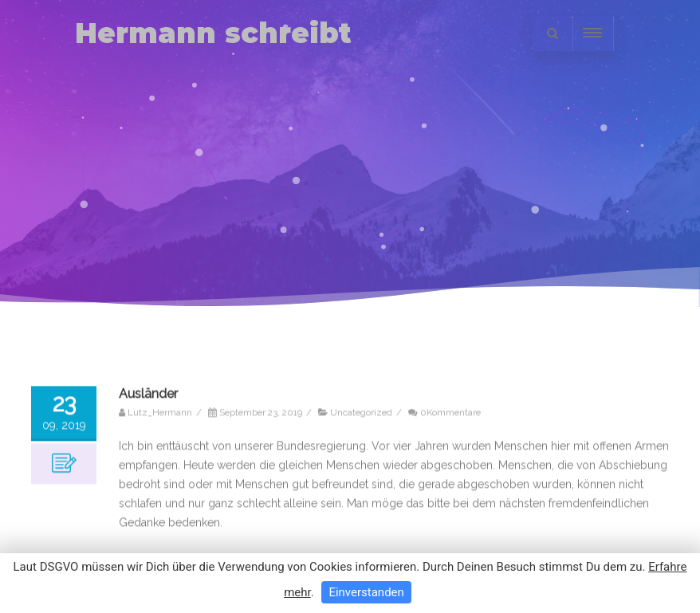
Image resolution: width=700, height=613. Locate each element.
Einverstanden (366, 592)
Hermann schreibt (213, 33)
